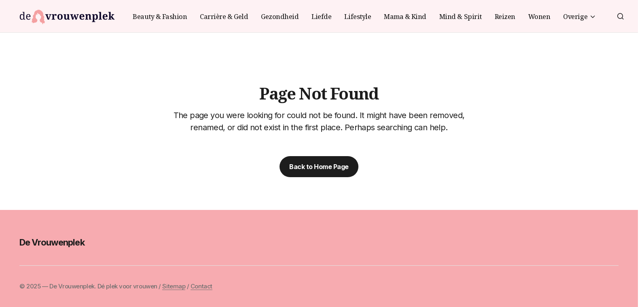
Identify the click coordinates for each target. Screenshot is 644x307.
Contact (201, 286)
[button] (621, 16)
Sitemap (174, 286)
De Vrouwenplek (52, 242)
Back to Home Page (319, 167)
